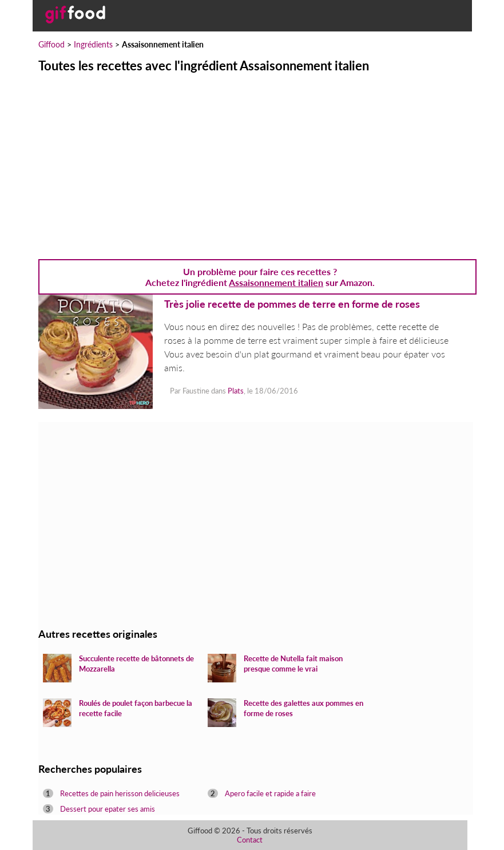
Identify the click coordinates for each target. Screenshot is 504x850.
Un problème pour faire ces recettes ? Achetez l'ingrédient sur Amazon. (260, 277)
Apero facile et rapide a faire (270, 793)
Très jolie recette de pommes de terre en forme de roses (292, 304)
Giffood (51, 44)
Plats (236, 391)
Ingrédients (93, 44)
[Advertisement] (252, 159)
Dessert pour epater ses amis (108, 809)
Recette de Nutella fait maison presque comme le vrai (293, 664)
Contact (250, 840)
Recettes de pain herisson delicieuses (120, 793)
